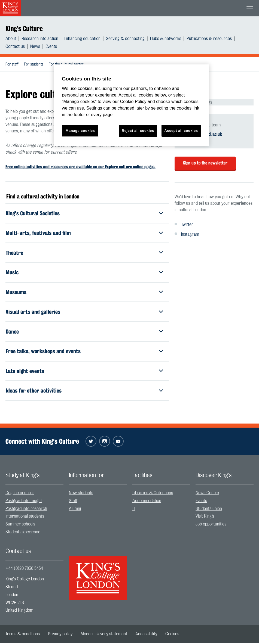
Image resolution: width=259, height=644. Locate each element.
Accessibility (146, 635)
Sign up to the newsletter (205, 163)
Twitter (187, 225)
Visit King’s (205, 518)
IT (134, 510)
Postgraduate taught (24, 502)
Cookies (172, 635)
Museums (16, 293)
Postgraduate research (26, 510)
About (11, 39)
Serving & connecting (125, 39)
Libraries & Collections (153, 494)
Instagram (190, 234)
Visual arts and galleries (33, 312)
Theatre (14, 253)
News (35, 46)
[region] (131, 105)
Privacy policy (60, 635)
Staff (73, 502)
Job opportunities (211, 526)
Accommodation (147, 502)
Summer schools (20, 526)
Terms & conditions (23, 635)
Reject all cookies (138, 131)
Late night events (25, 372)
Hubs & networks (166, 39)
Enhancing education (82, 39)
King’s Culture (24, 29)
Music (12, 273)
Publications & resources (209, 39)
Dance (12, 332)
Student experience (23, 533)
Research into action (40, 39)
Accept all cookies (181, 131)
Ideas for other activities (34, 392)
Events (51, 46)
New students (81, 494)
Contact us (15, 46)
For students (34, 64)
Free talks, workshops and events (43, 352)
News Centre (207, 494)
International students (25, 518)
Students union (209, 510)
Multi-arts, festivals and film (38, 233)
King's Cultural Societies (33, 213)
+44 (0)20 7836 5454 (24, 570)
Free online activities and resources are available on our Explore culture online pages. (80, 167)
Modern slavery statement (104, 635)
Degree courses (20, 494)
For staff (12, 64)
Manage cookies (80, 131)
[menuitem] (13, 39)
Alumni (75, 510)
